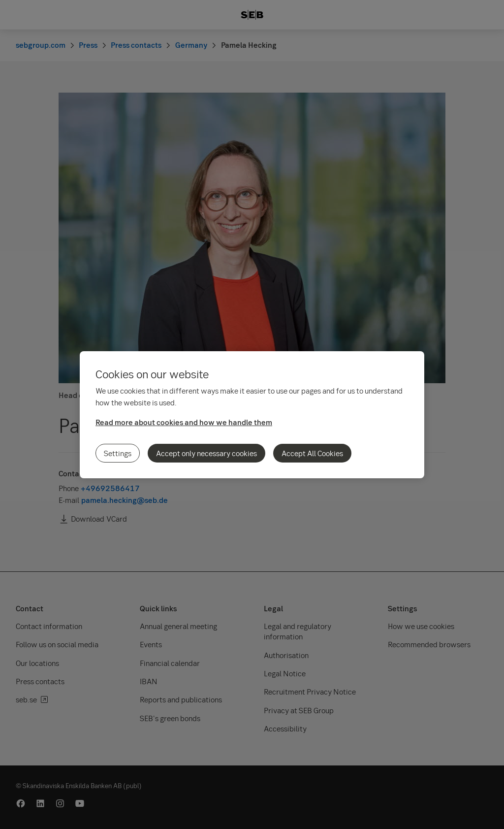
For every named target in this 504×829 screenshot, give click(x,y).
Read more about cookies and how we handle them (184, 422)
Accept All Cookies (312, 453)
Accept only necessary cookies (206, 453)
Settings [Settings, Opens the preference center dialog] (118, 453)
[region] (252, 415)
